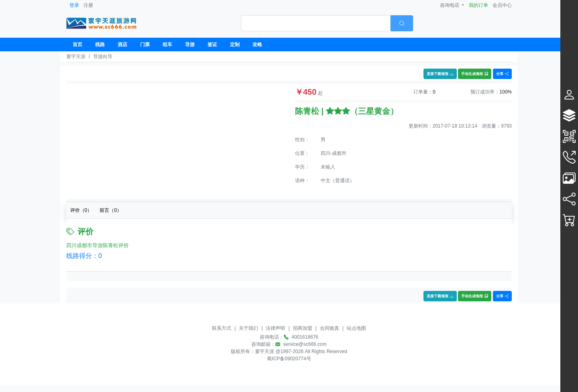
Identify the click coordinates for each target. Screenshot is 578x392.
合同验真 (330, 328)
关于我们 (248, 328)
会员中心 (502, 5)
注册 (88, 5)
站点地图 (356, 328)
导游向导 (103, 57)
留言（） (111, 210)
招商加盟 (303, 328)
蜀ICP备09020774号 (289, 359)
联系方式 (222, 328)
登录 (74, 5)
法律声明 (275, 328)
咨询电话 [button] (450, 5)
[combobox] (327, 23)
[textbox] (316, 23)
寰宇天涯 (76, 57)
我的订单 (478, 5)
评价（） (81, 210)
